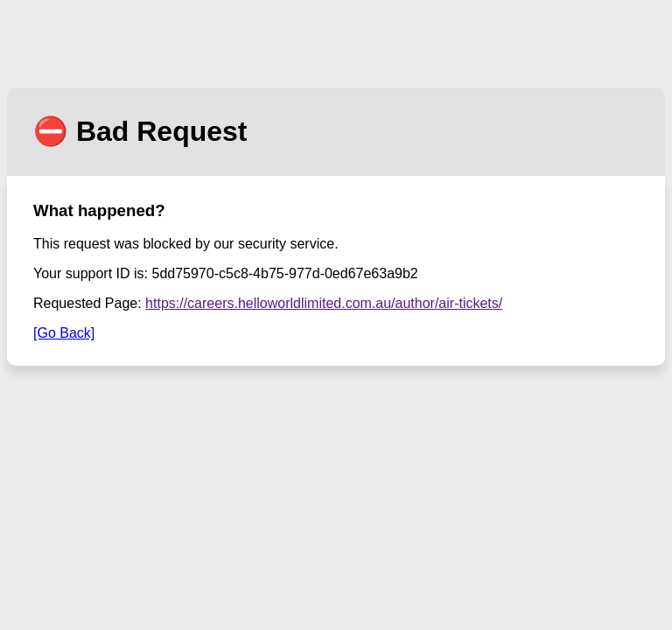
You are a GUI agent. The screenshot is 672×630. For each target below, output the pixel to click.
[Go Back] (64, 333)
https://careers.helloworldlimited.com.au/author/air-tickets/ (324, 303)
